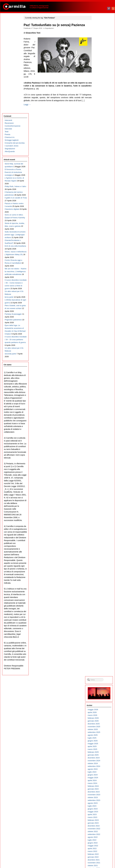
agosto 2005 (100, 752)
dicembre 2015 (101, 401)
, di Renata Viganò (11, 95)
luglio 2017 (100, 347)
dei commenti (103, 858)
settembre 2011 (101, 545)
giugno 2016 (100, 384)
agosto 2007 (100, 684)
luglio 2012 (100, 517)
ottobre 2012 (100, 509)
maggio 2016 (100, 387)
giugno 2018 (100, 316)
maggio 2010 (100, 591)
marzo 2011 (100, 562)
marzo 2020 (100, 256)
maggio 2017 (100, 353)
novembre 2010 (101, 574)
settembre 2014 (101, 443)
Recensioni (9, 26)
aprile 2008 (100, 662)
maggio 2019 (100, 285)
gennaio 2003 (101, 840)
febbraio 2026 (101, 55)
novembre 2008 (101, 642)
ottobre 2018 (100, 304)
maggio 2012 (100, 523)
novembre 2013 (101, 472)
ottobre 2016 (100, 372)
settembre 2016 (101, 375)
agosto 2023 (100, 140)
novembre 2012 (101, 506)
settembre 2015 (101, 409)
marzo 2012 (100, 528)
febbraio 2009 (101, 633)
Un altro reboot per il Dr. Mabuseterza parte (12, 262)
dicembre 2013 (101, 469)
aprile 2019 (100, 287)
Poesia (7, 37)
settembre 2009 (101, 614)
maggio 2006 (100, 727)
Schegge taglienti (11, 43)
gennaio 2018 (101, 330)
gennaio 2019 (101, 296)
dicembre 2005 (101, 741)
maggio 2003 (100, 829)
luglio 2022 (100, 177)
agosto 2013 (100, 480)
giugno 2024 (100, 112)
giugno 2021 (100, 214)
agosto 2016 (100, 378)
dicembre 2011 (101, 537)
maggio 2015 (100, 421)
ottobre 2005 (100, 747)
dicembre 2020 (101, 231)
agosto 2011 (100, 548)
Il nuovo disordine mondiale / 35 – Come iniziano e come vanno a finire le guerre (12, 248)
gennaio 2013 (101, 500)
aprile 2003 (100, 832)
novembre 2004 (101, 778)
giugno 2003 (100, 826)
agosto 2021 (100, 208)
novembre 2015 (101, 404)
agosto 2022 (100, 174)
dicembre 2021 (101, 197)
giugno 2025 (100, 78)
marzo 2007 (100, 699)
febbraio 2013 (101, 497)
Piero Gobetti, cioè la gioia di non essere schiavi (12, 282)
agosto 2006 (100, 718)
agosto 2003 (100, 821)
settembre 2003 (101, 818)
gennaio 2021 (101, 228)
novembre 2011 (101, 540)
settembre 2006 (101, 716)
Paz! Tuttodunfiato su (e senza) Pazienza (55, 25)
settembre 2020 (101, 239)
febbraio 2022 (101, 191)
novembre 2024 (101, 97)
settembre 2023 (101, 137)
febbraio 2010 (101, 599)
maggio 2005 (100, 761)
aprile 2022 (100, 185)
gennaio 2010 (101, 602)
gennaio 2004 (101, 806)
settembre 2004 (101, 784)
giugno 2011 (100, 554)
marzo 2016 (100, 392)
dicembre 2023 (101, 129)
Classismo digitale (12, 138)
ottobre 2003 (100, 815)
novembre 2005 (101, 744)
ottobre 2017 (100, 338)
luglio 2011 (100, 551)
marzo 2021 (100, 222)
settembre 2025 (101, 69)
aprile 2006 (100, 730)
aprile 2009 (100, 628)
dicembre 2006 (101, 707)
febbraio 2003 (101, 838)
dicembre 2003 (101, 809)
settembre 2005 (101, 750)
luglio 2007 (100, 687)
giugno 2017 (100, 350)
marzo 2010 (100, 597)
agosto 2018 (100, 310)
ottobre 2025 (100, 66)
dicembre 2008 (101, 639)
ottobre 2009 (100, 611)
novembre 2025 (101, 63)
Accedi (98, 853)
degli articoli (102, 856)
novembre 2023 (101, 131)
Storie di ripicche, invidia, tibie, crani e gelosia (12, 160)
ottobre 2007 (100, 679)
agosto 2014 (100, 446)
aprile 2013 (100, 492)
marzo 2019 (100, 290)
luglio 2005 (100, 755)
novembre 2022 (101, 165)
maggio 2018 (100, 319)
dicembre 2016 (101, 367)
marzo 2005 (100, 767)
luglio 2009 (100, 619)
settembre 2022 (101, 171)
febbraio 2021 (101, 225)
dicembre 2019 (101, 265)
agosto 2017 (100, 344)
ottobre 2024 (100, 100)
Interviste (8, 32)
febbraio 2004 (101, 804)
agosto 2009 (100, 616)
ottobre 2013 (100, 475)
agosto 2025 (100, 72)
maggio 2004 (100, 795)
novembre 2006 (101, 710)
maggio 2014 (100, 455)
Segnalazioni (51, 28)
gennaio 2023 (101, 160)
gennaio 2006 (101, 738)
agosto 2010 (100, 582)
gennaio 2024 (101, 126)
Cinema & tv (9, 40)
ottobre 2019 (100, 270)
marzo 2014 (100, 460)
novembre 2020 (101, 234)
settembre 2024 (101, 103)
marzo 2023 (100, 154)
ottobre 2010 (100, 577)
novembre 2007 (101, 676)
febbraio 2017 (101, 361)
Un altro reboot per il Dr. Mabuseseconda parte (12, 345)
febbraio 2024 (101, 123)
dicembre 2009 (101, 605)
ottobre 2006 (100, 713)
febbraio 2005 (101, 769)
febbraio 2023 (101, 157)
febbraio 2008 (101, 667)
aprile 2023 (100, 151)
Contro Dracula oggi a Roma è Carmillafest (11, 214)
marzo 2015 (100, 426)
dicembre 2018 (101, 299)
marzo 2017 (100, 358)
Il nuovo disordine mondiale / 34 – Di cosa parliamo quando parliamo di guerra (12, 330)
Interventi (8, 23)
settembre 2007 (101, 682)
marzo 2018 (100, 324)
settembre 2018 (101, 307)
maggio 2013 (100, 489)
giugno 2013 (100, 486)
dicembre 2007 (101, 673)
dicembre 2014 (101, 435)
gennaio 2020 (101, 262)
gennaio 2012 (101, 534)
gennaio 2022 (101, 194)
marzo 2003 (100, 835)
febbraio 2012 (101, 531)
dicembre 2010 (101, 571)
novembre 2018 (101, 302)
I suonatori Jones (11, 52)
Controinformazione (12, 29)
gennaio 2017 (101, 364)
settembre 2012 (101, 511)
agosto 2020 (100, 242)
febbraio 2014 (101, 463)
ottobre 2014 (100, 441)
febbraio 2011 (101, 565)
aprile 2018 (100, 321)
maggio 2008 (100, 659)
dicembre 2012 (101, 503)
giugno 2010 (100, 588)
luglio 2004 (100, 789)
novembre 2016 (101, 370)
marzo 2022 (100, 188)
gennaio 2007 (101, 704)
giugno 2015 (100, 418)
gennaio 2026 (101, 58)
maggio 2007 (100, 693)
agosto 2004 (100, 787)
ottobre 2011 (100, 543)
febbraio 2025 (101, 89)
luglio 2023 (100, 143)
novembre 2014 (101, 438)
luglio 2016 (100, 381)
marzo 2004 (100, 801)
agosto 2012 (100, 514)
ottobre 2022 (100, 168)
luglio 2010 (100, 585)
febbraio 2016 (101, 395)
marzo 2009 (100, 631)
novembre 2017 (101, 336)
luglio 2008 (100, 653)
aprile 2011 (100, 560)
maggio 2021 (100, 217)
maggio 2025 (100, 80)
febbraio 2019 (101, 293)
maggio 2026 (100, 46)
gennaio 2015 (101, 432)
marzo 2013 (100, 494)
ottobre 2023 (100, 134)
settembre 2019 (101, 273)
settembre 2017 (101, 341)
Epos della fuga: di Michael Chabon (12, 313)
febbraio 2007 (101, 701)
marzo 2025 (100, 86)
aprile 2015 (100, 424)
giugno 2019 (100, 282)
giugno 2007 (100, 690)
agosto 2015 (100, 412)
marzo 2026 (100, 52)
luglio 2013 (100, 483)
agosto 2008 (100, 650)
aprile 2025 (100, 83)
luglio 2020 (100, 245)
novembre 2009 (101, 608)
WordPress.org (101, 861)
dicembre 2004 (101, 775)
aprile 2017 (100, 355)
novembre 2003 (101, 812)
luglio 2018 (100, 313)
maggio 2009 (100, 625)
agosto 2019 (100, 276)
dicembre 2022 (101, 163)
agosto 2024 (100, 106)
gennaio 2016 (101, 398)
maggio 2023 (100, 148)
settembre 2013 (101, 477)
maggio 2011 (100, 557)
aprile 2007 (100, 696)
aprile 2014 (100, 458)
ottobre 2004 (100, 781)
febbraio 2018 (101, 327)
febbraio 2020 (101, 259)
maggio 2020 (100, 251)
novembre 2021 (101, 200)
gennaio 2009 (101, 636)
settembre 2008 (101, 648)
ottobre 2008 (100, 645)
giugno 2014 (100, 452)
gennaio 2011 (101, 568)
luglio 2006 (100, 721)
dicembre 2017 (101, 333)
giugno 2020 (100, 248)
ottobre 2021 (100, 202)
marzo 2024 (100, 120)
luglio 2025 (100, 75)
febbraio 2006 (101, 735)
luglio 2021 (100, 211)
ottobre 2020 (100, 236)
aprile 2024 (100, 117)
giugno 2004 (100, 792)
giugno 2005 (100, 758)
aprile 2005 (100, 764)
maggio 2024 (100, 114)
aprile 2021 (100, 219)
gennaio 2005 (101, 772)
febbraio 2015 (101, 429)
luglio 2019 (100, 279)
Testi (6, 35)
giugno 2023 (100, 146)
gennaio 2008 (101, 670)
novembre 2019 (101, 268)
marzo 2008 (100, 665)
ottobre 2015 (100, 407)
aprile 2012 (100, 526)
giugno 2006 (100, 724)
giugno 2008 (100, 656)
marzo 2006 (100, 733)
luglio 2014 (100, 449)
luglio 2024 (100, 109)
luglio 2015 (100, 415)
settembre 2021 (101, 205)
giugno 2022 (100, 180)
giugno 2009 (100, 622)
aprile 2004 (100, 798)
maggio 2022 (100, 182)
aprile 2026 (100, 49)
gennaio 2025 (101, 92)
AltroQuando (10, 57)
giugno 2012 (100, 520)
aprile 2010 (100, 594)
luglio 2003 (100, 823)
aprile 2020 (100, 253)
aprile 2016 (100, 390)
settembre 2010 (101, 579)
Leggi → (28, 105)
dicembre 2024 (101, 95)
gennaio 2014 (101, 466)
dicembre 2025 (101, 61)
